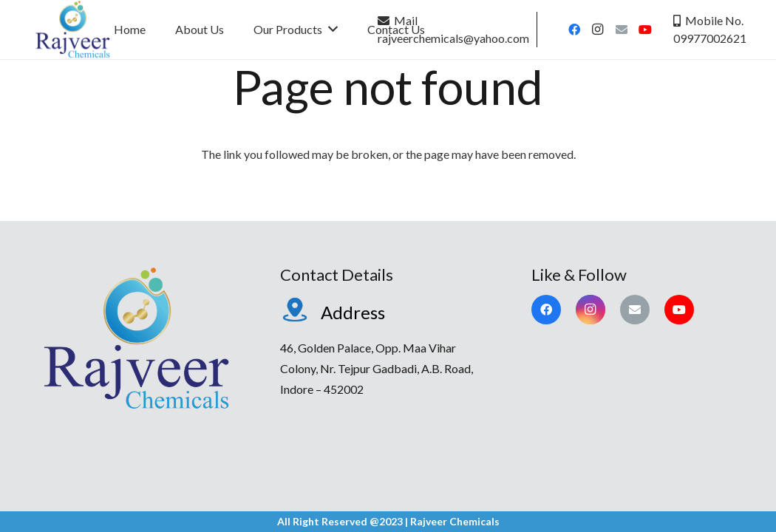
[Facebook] (574, 30)
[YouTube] (645, 30)
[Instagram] (598, 30)
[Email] (622, 30)
